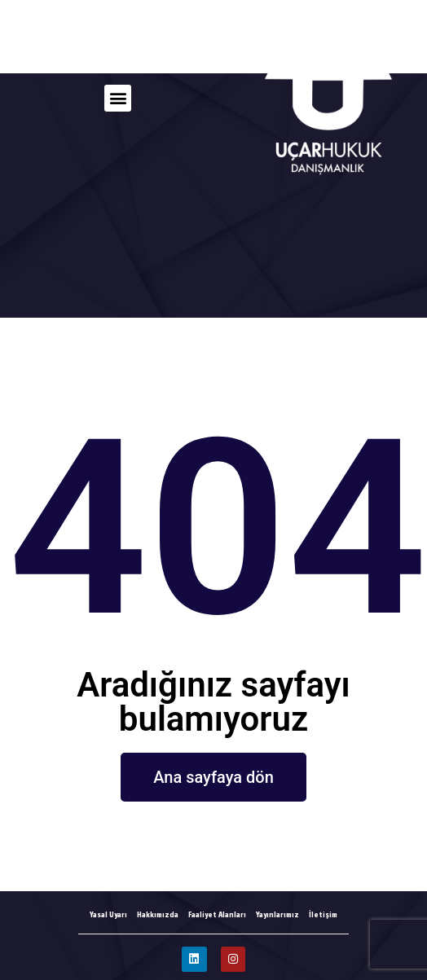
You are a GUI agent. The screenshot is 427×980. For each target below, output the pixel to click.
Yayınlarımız (277, 914)
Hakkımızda (158, 914)
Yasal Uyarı (108, 914)
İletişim (323, 914)
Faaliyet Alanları (217, 914)
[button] (118, 98)
